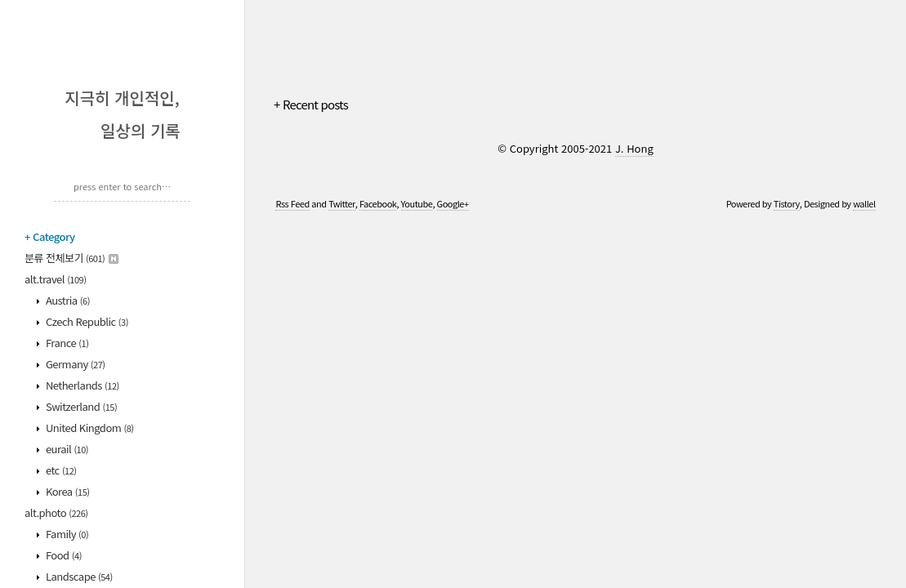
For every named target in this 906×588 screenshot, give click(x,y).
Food (63, 555)
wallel (864, 203)
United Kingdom (89, 428)
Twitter (342, 203)
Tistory (787, 203)
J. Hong (634, 148)
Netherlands (82, 385)
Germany (75, 364)
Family (67, 534)
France (67, 343)
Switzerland (81, 406)
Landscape (78, 576)
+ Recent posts (311, 104)
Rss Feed (292, 203)
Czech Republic (86, 321)
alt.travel (55, 279)
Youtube (417, 203)
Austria (67, 300)
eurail (67, 449)
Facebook (378, 203)
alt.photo (56, 512)
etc (60, 470)
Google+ (453, 203)
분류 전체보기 (71, 258)
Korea (67, 491)
